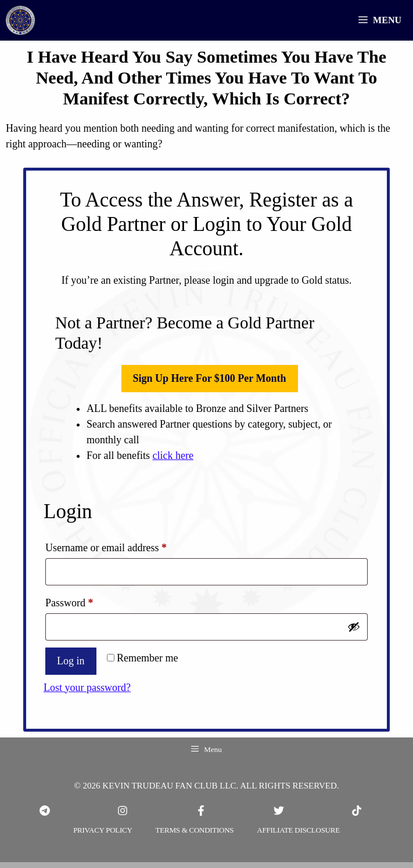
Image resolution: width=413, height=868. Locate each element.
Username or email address (125, 545)
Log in (71, 661)
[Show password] (354, 627)
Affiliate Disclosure (298, 830)
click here (173, 455)
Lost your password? (87, 688)
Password (88, 601)
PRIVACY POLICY (103, 830)
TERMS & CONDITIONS (195, 830)
